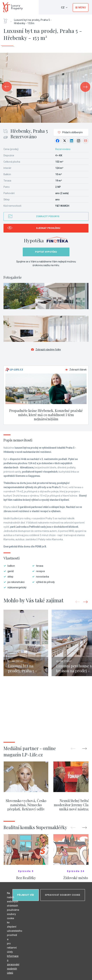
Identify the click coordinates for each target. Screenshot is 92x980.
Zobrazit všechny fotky (46, 350)
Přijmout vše (26, 895)
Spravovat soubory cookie (63, 895)
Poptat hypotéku (46, 252)
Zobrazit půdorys (48, 216)
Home (7, 20)
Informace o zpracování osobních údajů (13, 964)
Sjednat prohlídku (48, 228)
